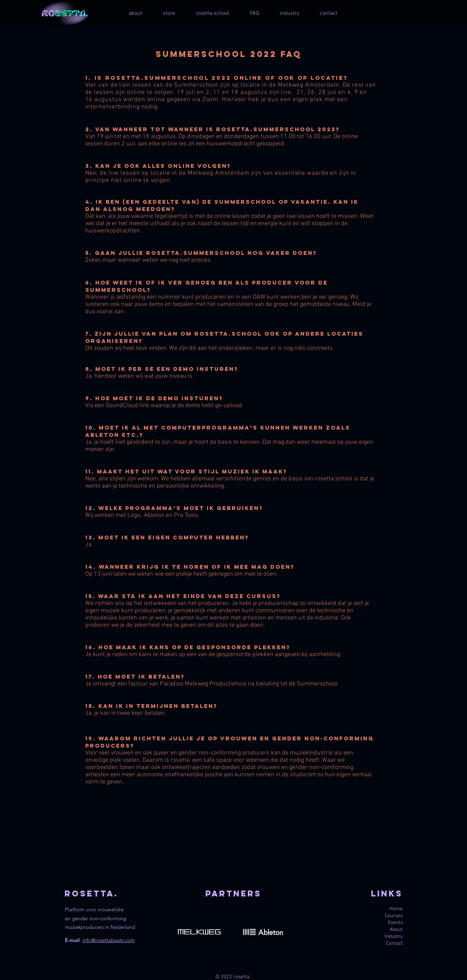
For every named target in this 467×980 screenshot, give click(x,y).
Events (395, 923)
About (396, 930)
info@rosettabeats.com (109, 940)
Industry (394, 936)
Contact (394, 943)
